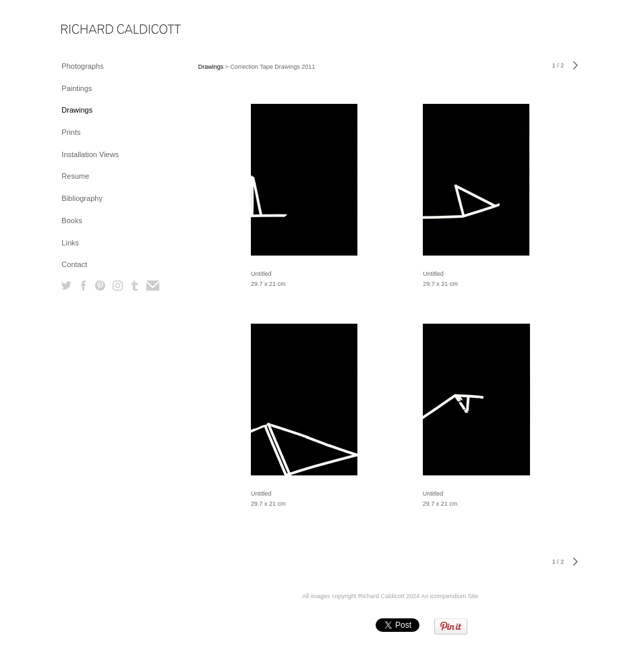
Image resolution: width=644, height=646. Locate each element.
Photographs (82, 66)
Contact (74, 264)
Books (72, 221)
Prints (71, 132)
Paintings (77, 88)
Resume (75, 176)
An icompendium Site (449, 596)
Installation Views (90, 154)
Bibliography (82, 198)
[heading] (95, 30)
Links (70, 243)
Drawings (77, 110)
